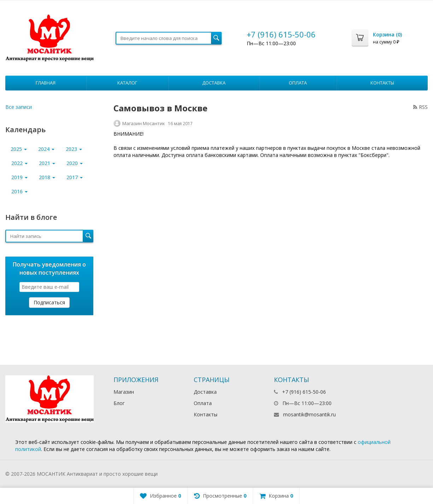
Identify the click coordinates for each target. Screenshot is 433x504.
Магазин (124, 392)
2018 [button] (47, 177)
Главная (46, 83)
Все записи (19, 107)
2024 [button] (46, 149)
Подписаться (49, 302)
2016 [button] (19, 191)
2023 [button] (74, 149)
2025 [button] (19, 149)
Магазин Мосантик (144, 123)
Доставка (214, 83)
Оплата (298, 83)
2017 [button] (75, 177)
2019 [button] (19, 177)
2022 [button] (19, 163)
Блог (119, 403)
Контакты (382, 83)
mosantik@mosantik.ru (309, 414)
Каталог (127, 83)
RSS (420, 107)
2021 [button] (47, 163)
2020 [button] (75, 163)
